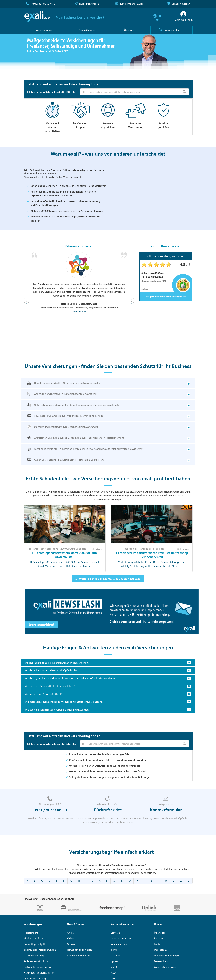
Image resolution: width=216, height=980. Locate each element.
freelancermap (119, 945)
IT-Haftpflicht (31, 934)
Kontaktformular (166, 811)
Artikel (71, 934)
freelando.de (79, 313)
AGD (113, 974)
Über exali (160, 934)
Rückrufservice (108, 811)
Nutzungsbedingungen (167, 957)
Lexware (115, 934)
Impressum (160, 951)
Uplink (114, 962)
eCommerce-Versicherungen (40, 951)
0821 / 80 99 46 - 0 (50, 811)
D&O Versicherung (34, 957)
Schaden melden (181, 4)
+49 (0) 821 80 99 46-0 (43, 4)
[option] (79, 284)
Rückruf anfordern (89, 4)
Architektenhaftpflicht (36, 962)
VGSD (114, 968)
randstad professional (122, 940)
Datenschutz (161, 962)
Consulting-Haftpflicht (36, 945)
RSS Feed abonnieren (79, 957)
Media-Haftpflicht (33, 940)
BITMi (114, 951)
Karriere (158, 940)
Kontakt (158, 945)
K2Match (115, 957)
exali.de (37, 16)
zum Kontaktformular (131, 4)
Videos (71, 940)
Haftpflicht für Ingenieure (38, 968)
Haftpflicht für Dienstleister (39, 974)
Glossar (71, 945)
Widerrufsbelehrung (165, 968)
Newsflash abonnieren (79, 951)
